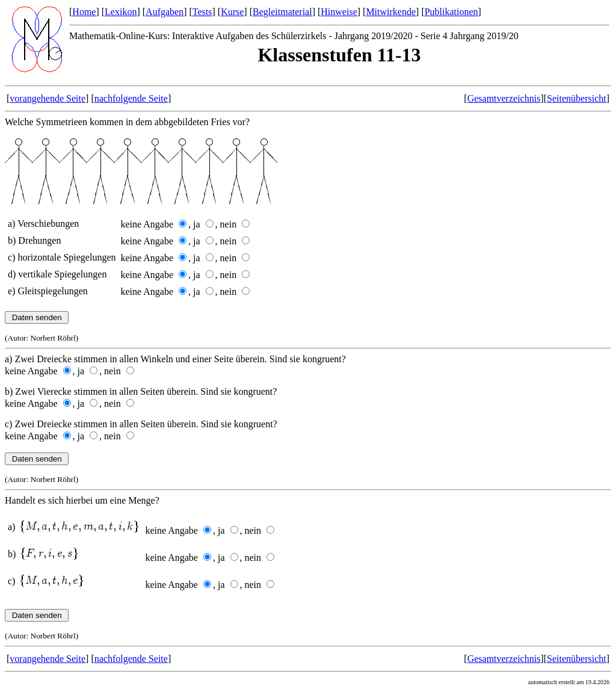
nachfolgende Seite (131, 98)
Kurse (232, 12)
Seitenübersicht (577, 98)
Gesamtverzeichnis (504, 98)
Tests (202, 12)
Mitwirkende (391, 12)
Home (84, 12)
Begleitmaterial (282, 12)
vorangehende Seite (48, 98)
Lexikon (121, 12)
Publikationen (451, 12)
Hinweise (339, 12)
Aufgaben (165, 12)
